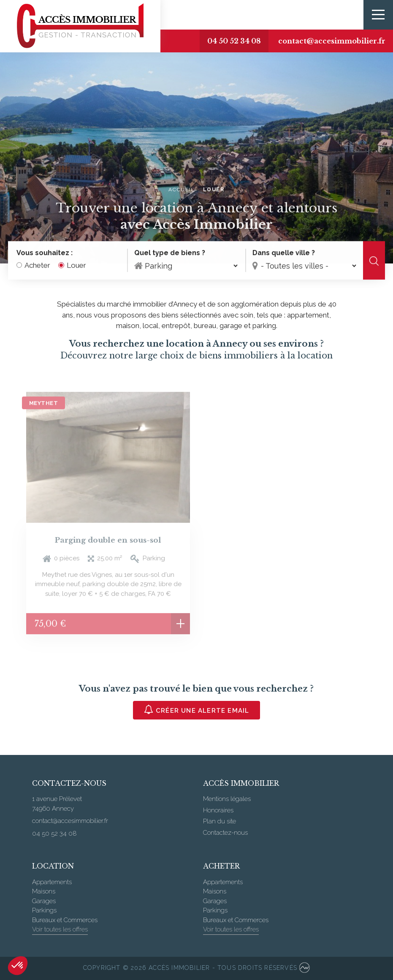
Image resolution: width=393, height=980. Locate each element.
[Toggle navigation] (378, 15)
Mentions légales (227, 799)
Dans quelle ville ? (284, 253)
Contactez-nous (225, 833)
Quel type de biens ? (170, 253)
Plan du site (220, 821)
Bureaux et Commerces (65, 920)
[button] (18, 966)
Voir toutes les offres (60, 929)
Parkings (44, 910)
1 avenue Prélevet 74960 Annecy (57, 804)
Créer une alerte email (197, 710)
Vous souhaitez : (45, 253)
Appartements (52, 882)
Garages (44, 901)
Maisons (44, 891)
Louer (76, 266)
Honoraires (218, 810)
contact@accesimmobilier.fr (332, 41)
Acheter (37, 266)
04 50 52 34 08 (234, 41)
